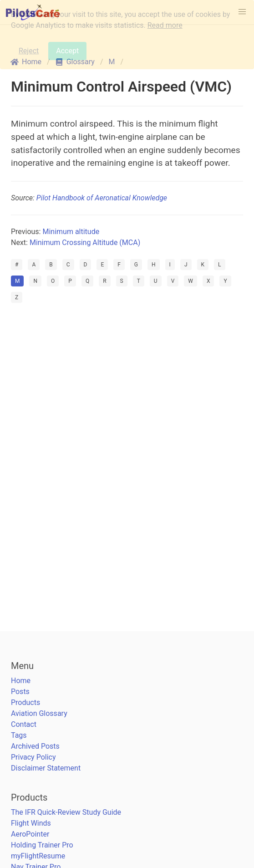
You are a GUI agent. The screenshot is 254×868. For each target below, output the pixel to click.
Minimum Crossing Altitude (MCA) (85, 243)
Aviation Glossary (39, 713)
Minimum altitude (71, 232)
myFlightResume (38, 856)
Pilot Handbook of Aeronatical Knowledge (102, 198)
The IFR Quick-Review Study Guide (66, 812)
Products (25, 702)
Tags (19, 735)
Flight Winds (31, 823)
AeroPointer (30, 834)
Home (21, 681)
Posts (20, 692)
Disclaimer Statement (46, 768)
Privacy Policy (33, 757)
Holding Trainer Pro (42, 845)
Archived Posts (35, 746)
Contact (24, 724)
